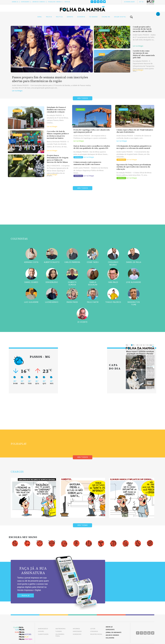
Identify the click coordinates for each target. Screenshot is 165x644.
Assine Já (15, 2)
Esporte (70, 17)
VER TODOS (83, 98)
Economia (81, 17)
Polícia (49, 17)
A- (143, 2)
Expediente (25, 2)
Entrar (67, 2)
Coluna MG (106, 17)
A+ (140, 2)
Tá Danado (93, 17)
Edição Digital (120, 17)
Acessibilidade (129, 2)
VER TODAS (82, 525)
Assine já (26, 595)
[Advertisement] (82, 214)
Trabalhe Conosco (55, 2)
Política (59, 17)
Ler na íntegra (17, 91)
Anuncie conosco (39, 2)
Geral (40, 17)
